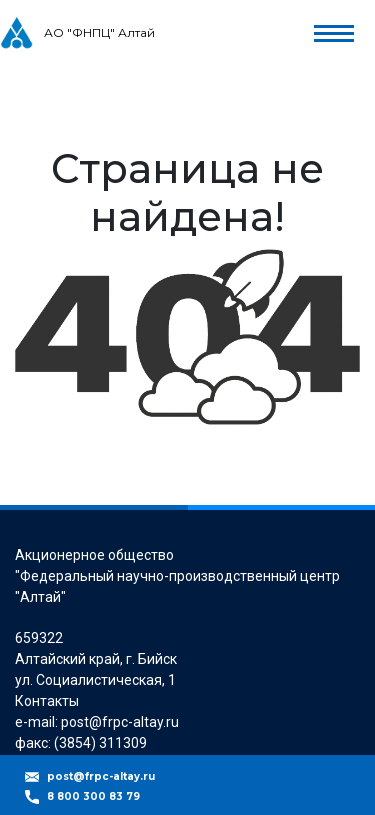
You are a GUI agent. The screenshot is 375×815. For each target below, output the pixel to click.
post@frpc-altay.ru (101, 776)
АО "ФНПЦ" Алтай (99, 32)
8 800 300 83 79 (93, 796)
